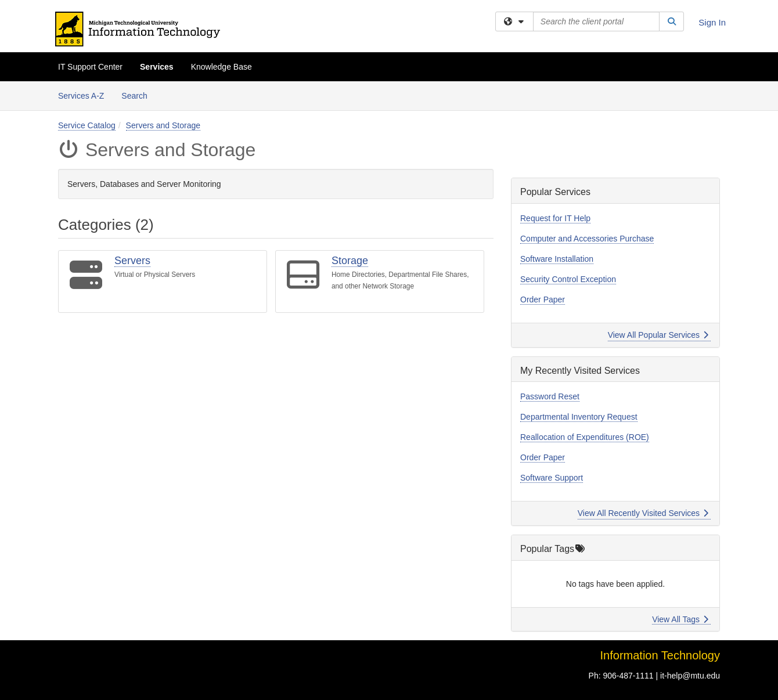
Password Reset (550, 396)
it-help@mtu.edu (690, 676)
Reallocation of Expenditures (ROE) (585, 437)
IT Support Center (90, 67)
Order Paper (543, 300)
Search (138, 95)
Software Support (552, 478)
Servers (132, 261)
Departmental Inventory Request (579, 417)
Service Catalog (87, 125)
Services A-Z (81, 96)
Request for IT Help (555, 218)
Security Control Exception (568, 279)
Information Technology (660, 655)
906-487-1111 (628, 676)
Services (157, 67)
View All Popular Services (658, 335)
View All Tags (680, 619)
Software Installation (557, 259)
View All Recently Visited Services (643, 513)
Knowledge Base (221, 67)
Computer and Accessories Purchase (587, 239)
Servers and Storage (163, 125)
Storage (350, 261)
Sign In (712, 22)
